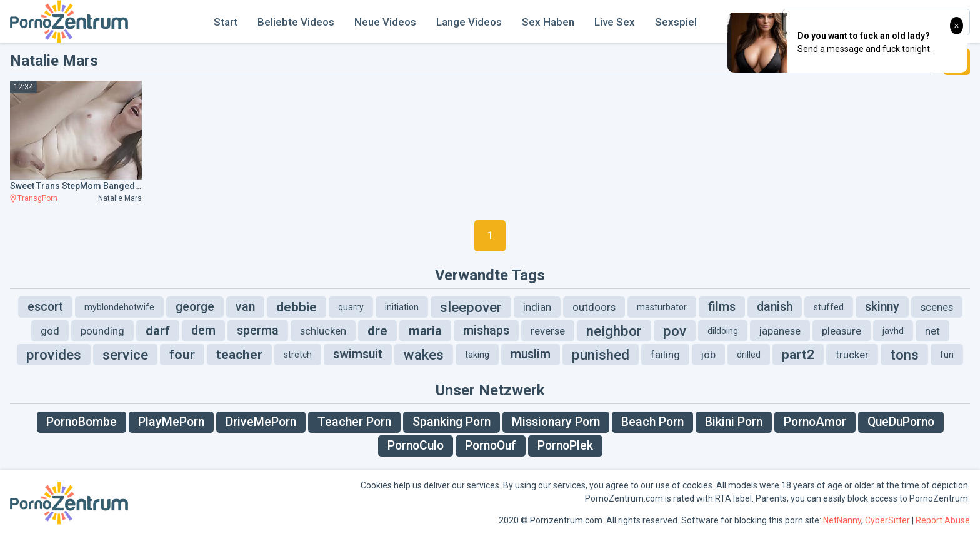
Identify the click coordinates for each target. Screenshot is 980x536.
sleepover (471, 307)
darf (158, 331)
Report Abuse (943, 520)
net (932, 331)
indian (537, 307)
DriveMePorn (261, 422)
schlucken (323, 331)
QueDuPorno (901, 422)
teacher (239, 355)
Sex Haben (548, 22)
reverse (548, 331)
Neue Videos (385, 22)
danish (775, 307)
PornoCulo (416, 446)
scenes (937, 307)
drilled (749, 355)
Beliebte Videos (296, 22)
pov (675, 331)
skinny (882, 307)
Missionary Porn (556, 422)
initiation (402, 307)
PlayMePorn (171, 422)
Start (226, 22)
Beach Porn (652, 422)
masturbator (662, 307)
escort (45, 307)
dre (377, 331)
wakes (424, 355)
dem (203, 331)
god (50, 331)
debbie (297, 307)
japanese (780, 331)
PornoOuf (491, 446)
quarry (351, 307)
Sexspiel (676, 22)
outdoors (594, 307)
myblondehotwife (119, 307)
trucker (852, 355)
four (182, 355)
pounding (102, 331)
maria (425, 331)
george (195, 307)
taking (477, 355)
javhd (893, 331)
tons (904, 355)
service (125, 355)
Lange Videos (469, 22)
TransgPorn (37, 198)
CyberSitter (887, 520)
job (708, 355)
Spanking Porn (452, 422)
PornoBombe (82, 422)
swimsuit (358, 354)
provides (54, 355)
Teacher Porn (354, 422)
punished (601, 355)
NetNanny (842, 520)
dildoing (723, 331)
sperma (258, 331)
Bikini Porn (734, 422)
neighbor (614, 331)
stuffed (829, 307)
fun (947, 355)
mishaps (486, 331)
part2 (798, 355)
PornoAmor (815, 422)
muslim (531, 354)
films (722, 307)
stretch (298, 355)
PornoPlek (565, 446)
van (245, 307)
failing (665, 355)
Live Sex (615, 22)
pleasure (842, 331)
